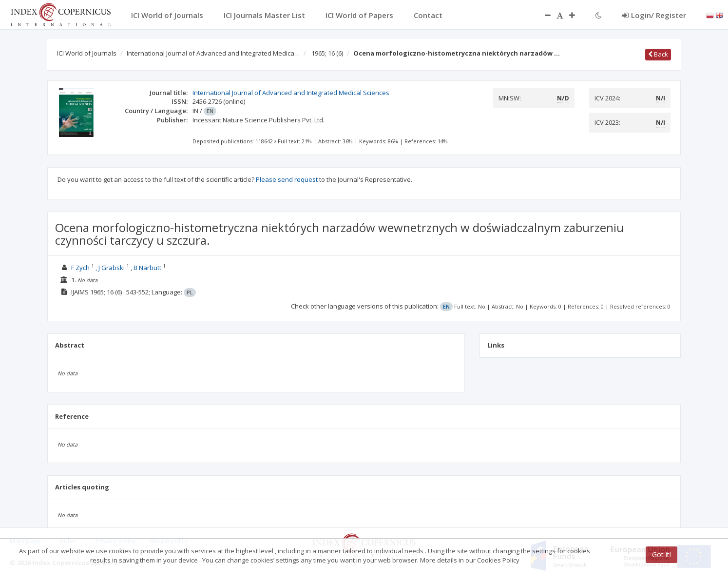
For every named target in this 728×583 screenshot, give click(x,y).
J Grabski (112, 268)
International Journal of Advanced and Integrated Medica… (213, 53)
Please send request (287, 179)
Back (658, 54)
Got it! (661, 554)
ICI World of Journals (87, 53)
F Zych (80, 268)
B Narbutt (147, 268)
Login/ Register (654, 15)
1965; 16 (327, 53)
